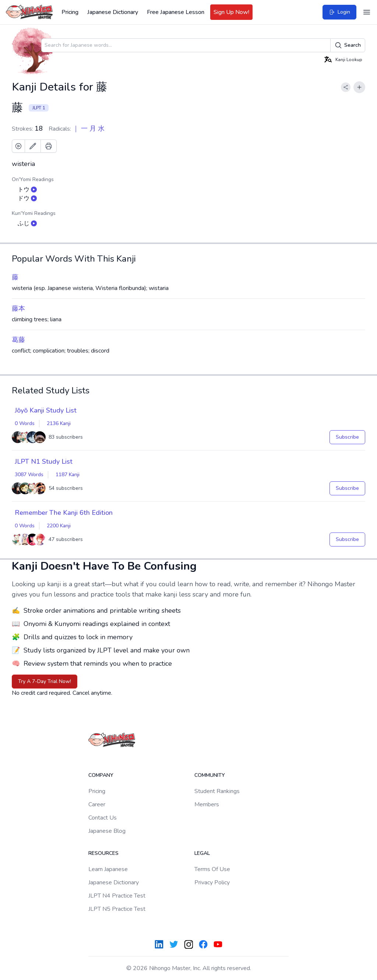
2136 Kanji (59, 423)
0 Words (25, 423)
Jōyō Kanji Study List (46, 410)
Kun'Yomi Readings (34, 213)
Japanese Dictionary (113, 12)
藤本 (18, 308)
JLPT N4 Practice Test (117, 896)
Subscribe (347, 437)
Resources (103, 853)
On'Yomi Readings (33, 179)
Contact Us (103, 818)
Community (210, 775)
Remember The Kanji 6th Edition (64, 513)
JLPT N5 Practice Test (117, 909)
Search (348, 45)
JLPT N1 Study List (44, 461)
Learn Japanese (108, 869)
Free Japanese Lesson (176, 12)
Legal (202, 853)
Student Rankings (217, 791)
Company (101, 775)
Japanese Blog (107, 831)
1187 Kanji (68, 475)
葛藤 (18, 340)
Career (97, 804)
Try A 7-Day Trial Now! (45, 681)
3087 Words (29, 475)
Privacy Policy (212, 882)
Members (207, 804)
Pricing (70, 12)
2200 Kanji (59, 526)
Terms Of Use (212, 869)
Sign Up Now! (231, 12)
